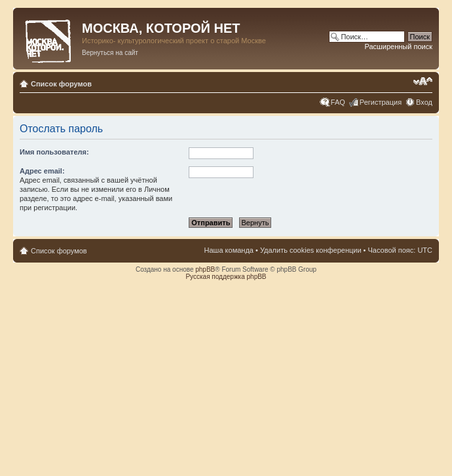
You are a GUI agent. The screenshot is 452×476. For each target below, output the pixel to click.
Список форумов (61, 84)
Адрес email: (42, 171)
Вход (424, 102)
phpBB (205, 269)
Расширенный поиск (398, 46)
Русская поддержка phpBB (226, 277)
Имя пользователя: (54, 152)
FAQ (338, 102)
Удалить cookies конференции (311, 250)
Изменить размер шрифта (423, 81)
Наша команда (229, 250)
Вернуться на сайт (110, 53)
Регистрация (381, 102)
